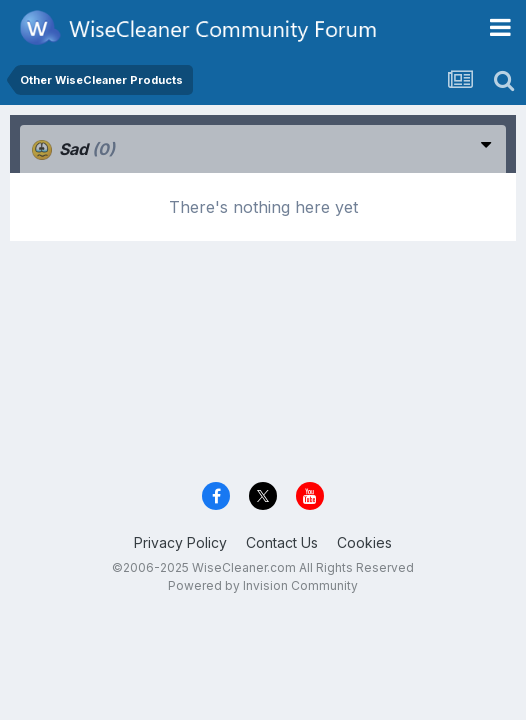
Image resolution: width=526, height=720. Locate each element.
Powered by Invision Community (263, 585)
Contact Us (282, 542)
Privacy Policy (180, 542)
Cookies (364, 542)
